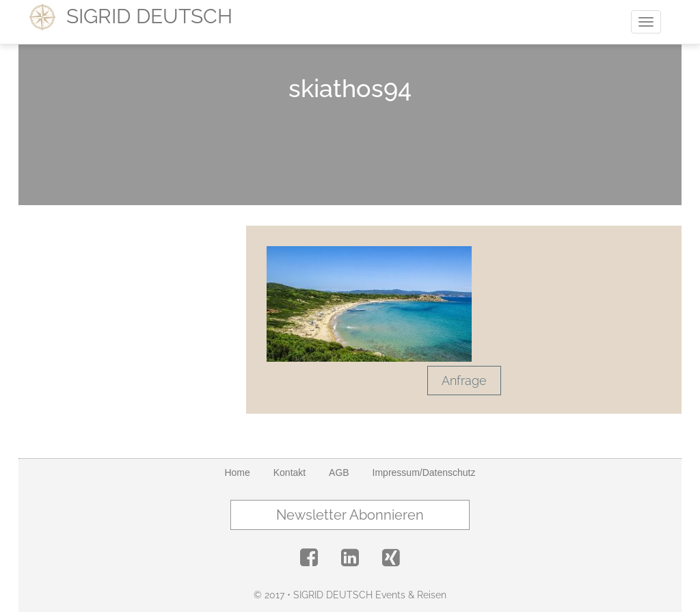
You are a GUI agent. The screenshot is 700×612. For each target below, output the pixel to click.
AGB (339, 473)
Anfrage (464, 381)
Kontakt (290, 473)
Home (237, 473)
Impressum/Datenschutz (424, 473)
